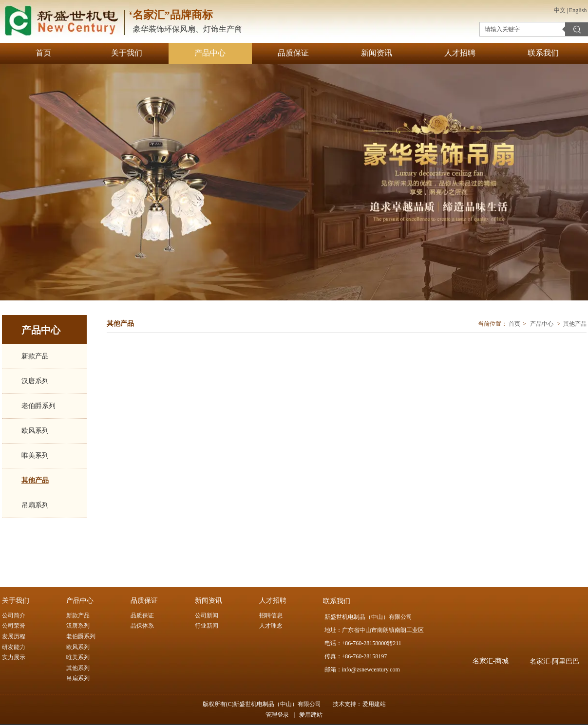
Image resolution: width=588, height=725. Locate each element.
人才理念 (271, 626)
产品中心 (542, 324)
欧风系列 (78, 647)
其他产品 (575, 324)
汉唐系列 (78, 626)
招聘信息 (271, 615)
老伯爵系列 (81, 636)
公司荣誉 (14, 626)
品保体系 (142, 626)
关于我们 (16, 601)
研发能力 (14, 647)
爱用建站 (374, 704)
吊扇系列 (78, 678)
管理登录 (277, 715)
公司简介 (14, 615)
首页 (514, 324)
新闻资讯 (209, 601)
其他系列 (78, 668)
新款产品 (78, 615)
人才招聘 (273, 601)
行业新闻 (207, 626)
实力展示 (14, 657)
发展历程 (14, 636)
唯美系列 (78, 657)
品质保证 (144, 601)
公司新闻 (207, 615)
